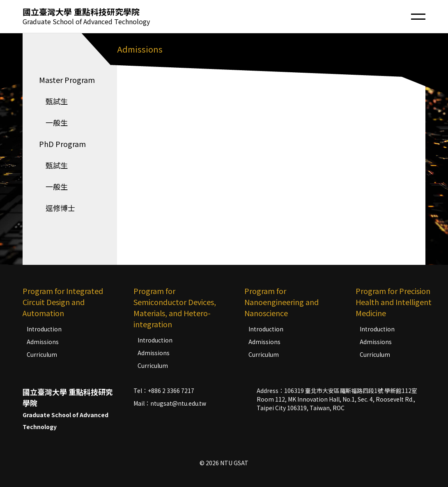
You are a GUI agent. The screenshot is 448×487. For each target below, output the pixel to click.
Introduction (44, 329)
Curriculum (42, 354)
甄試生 (53, 101)
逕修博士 (57, 208)
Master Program (67, 80)
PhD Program (62, 144)
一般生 (53, 122)
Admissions (43, 342)
